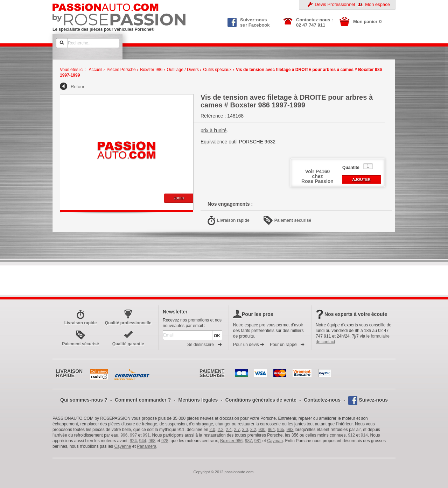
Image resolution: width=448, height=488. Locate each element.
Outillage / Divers (183, 70)
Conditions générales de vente (261, 400)
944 (143, 441)
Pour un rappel (287, 345)
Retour (78, 87)
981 (258, 441)
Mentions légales (198, 400)
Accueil (95, 70)
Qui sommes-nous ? (84, 400)
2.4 (229, 430)
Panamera (146, 446)
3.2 (253, 430)
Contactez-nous (322, 400)
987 (248, 441)
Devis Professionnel (335, 4)
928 (165, 441)
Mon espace (377, 4)
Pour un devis (249, 345)
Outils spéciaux (217, 70)
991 (146, 435)
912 (351, 435)
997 (133, 435)
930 (262, 430)
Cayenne (122, 446)
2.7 (237, 430)
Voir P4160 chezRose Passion (317, 176)
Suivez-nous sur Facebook (249, 22)
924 (133, 441)
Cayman (275, 441)
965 (281, 430)
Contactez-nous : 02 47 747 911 (314, 22)
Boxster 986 (151, 70)
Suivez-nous (373, 400)
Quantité (351, 168)
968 (152, 441)
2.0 (212, 430)
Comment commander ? (143, 400)
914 (364, 435)
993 (290, 430)
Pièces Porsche (121, 70)
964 (271, 430)
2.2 (221, 430)
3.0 (245, 430)
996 (124, 435)
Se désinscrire (205, 345)
